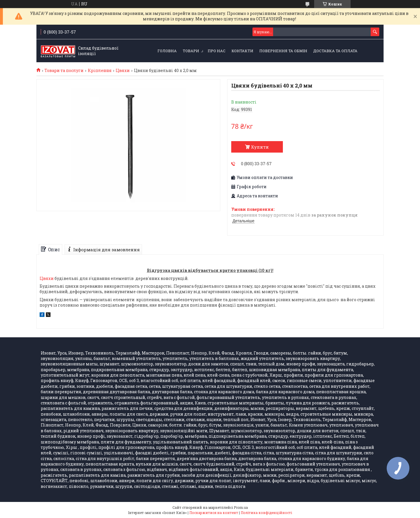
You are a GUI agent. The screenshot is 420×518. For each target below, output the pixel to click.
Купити (260, 147)
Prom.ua (241, 507)
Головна (167, 51)
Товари (191, 51)
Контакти (242, 51)
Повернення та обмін (283, 51)
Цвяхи (123, 71)
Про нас (217, 51)
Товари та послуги (64, 71)
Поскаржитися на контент (214, 513)
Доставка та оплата (335, 51)
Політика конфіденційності (266, 513)
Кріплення (100, 71)
